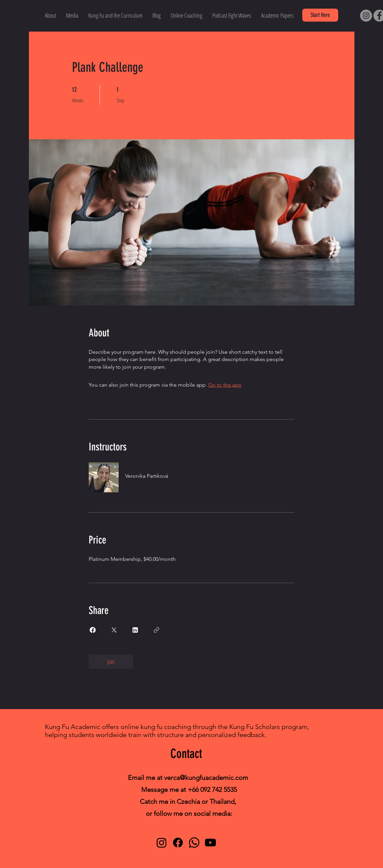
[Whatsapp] (194, 843)
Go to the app (225, 385)
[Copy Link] (156, 630)
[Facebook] (178, 843)
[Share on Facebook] (93, 630)
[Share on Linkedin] (135, 630)
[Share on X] (114, 630)
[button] (320, 15)
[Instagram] (366, 16)
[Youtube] (210, 843)
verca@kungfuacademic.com (206, 778)
